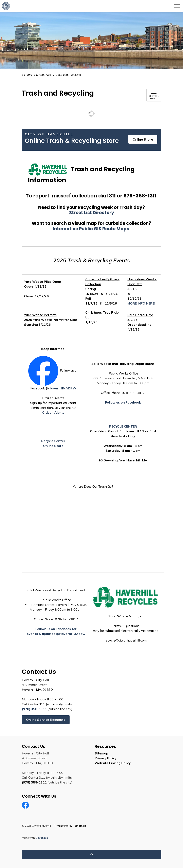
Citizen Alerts (53, 412)
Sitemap (101, 753)
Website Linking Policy (113, 763)
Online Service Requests (46, 720)
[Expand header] (177, 6)
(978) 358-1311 (34, 709)
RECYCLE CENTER (123, 426)
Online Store (143, 139)
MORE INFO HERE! (141, 303)
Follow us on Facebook (123, 402)
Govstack (42, 838)
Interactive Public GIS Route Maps (91, 229)
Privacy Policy (106, 758)
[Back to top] (92, 854)
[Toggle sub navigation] (154, 95)
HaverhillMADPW (62, 388)
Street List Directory (92, 213)
